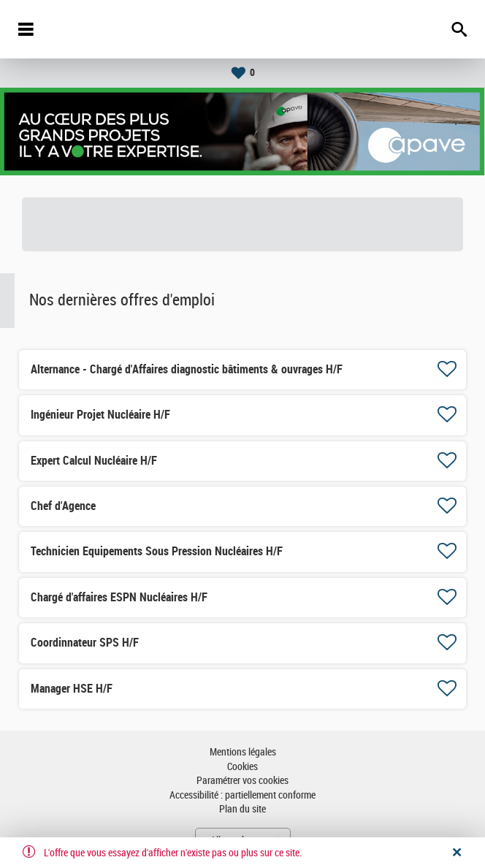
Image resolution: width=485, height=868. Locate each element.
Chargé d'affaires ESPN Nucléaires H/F (119, 597)
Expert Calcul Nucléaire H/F (94, 461)
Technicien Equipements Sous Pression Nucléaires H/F (157, 551)
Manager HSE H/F (72, 689)
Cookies (242, 767)
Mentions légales (243, 752)
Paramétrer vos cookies (242, 781)
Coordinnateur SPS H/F (85, 643)
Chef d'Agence (63, 506)
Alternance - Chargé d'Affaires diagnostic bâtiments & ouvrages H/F (187, 369)
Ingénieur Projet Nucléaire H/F (100, 415)
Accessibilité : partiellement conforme (242, 795)
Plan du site (242, 809)
